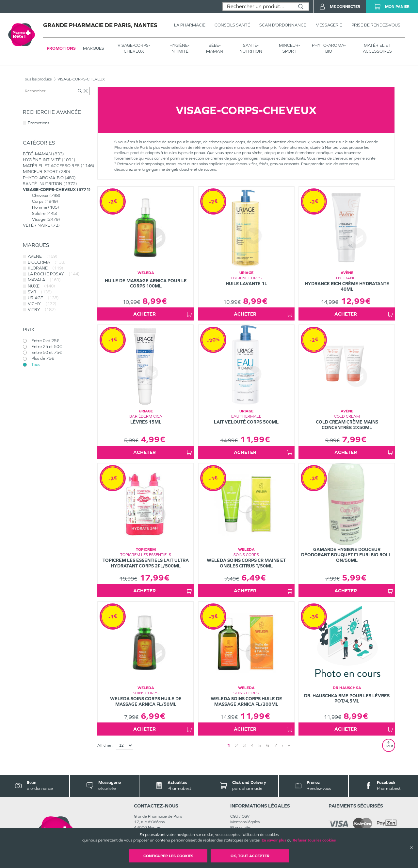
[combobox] (258, 7)
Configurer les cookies (168, 856)
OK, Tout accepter (250, 856)
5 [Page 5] (260, 745)
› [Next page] (282, 745)
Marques (94, 48)
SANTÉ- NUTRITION (251, 48)
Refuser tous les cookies (314, 840)
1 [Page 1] (229, 745)
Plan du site (240, 827)
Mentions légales (245, 822)
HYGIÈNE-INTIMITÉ (179, 48)
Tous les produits (37, 79)
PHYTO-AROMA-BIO (329, 48)
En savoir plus (274, 840)
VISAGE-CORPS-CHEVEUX (134, 48)
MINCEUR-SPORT (289, 48)
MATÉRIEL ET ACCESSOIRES (377, 48)
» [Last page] (289, 745)
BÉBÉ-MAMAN (215, 48)
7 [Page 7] (276, 745)
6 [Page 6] (268, 745)
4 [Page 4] (252, 745)
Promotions (61, 48)
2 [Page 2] (236, 745)
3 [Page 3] (244, 745)
